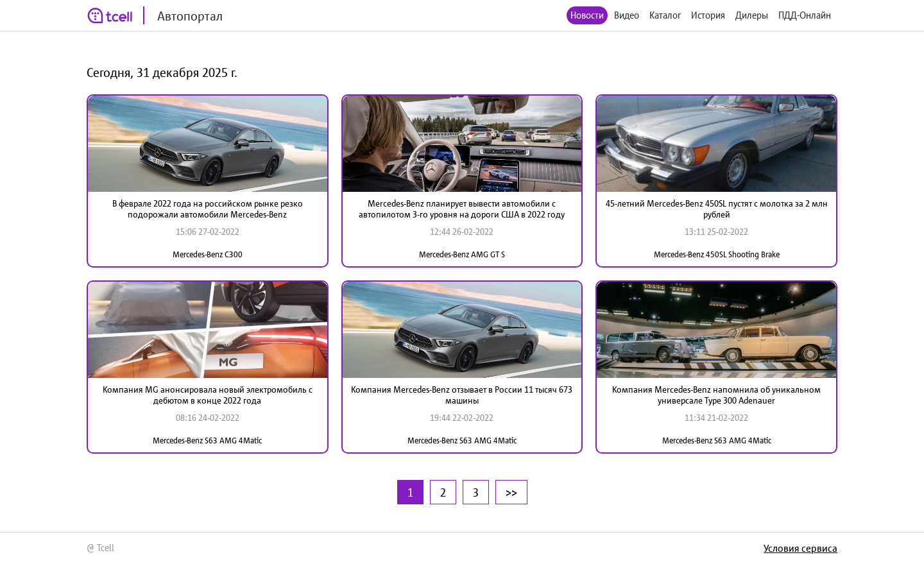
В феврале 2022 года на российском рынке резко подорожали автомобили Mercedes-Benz (208, 209)
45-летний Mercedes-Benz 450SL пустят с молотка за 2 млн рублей (717, 209)
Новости (587, 15)
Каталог (665, 15)
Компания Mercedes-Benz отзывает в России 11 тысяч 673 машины (462, 395)
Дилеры (752, 15)
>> (511, 492)
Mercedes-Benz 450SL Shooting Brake (717, 254)
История (708, 15)
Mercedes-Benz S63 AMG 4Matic (207, 440)
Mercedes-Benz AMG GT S (462, 254)
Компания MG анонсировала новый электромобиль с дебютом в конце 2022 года (208, 395)
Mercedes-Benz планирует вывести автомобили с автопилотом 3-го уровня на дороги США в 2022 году (462, 209)
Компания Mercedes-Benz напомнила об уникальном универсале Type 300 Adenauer (716, 395)
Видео (627, 15)
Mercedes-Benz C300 (208, 254)
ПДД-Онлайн (805, 15)
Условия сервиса (800, 548)
